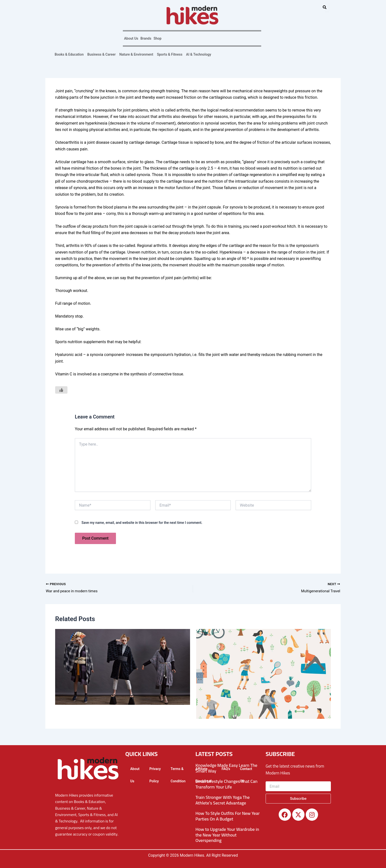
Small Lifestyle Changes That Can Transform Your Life (226, 784)
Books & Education (69, 54)
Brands (146, 38)
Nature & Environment (136, 54)
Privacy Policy (155, 775)
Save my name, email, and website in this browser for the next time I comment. (142, 523)
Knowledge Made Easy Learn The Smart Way (226, 768)
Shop (158, 38)
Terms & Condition (178, 775)
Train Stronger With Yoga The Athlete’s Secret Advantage (223, 800)
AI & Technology (199, 54)
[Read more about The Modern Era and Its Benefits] (264, 674)
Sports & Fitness (169, 54)
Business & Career (102, 54)
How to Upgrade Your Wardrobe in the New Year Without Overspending (227, 835)
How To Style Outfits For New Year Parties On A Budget (228, 816)
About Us (131, 38)
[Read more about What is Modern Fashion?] (123, 667)
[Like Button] (61, 390)
